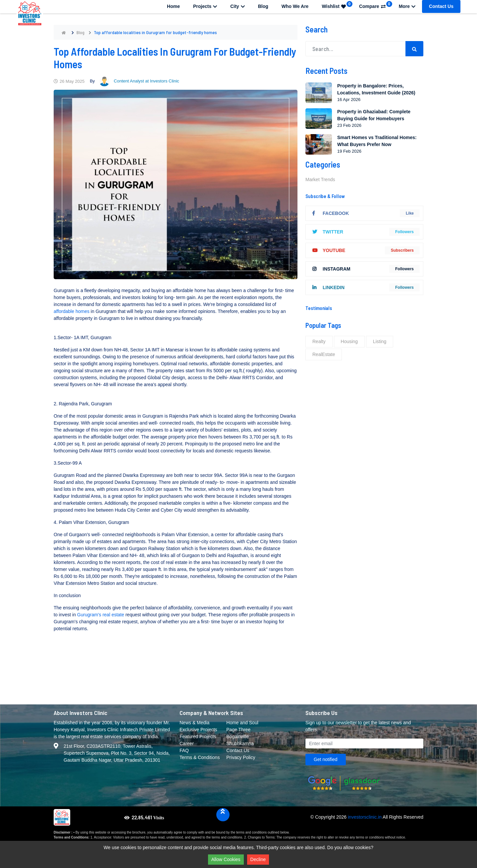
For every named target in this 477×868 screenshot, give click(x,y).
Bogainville (238, 737)
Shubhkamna (240, 743)
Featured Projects (198, 737)
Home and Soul (242, 723)
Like (410, 213)
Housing (349, 341)
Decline (258, 859)
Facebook (331, 213)
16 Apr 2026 (349, 100)
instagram (331, 269)
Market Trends (320, 179)
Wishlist (337, 5)
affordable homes (72, 311)
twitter (328, 232)
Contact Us (441, 6)
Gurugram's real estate (101, 615)
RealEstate (324, 354)
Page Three (238, 730)
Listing (380, 341)
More (407, 6)
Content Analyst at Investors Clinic (139, 81)
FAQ (184, 750)
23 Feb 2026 (349, 125)
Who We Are (295, 6)
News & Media (194, 723)
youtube (329, 250)
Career (187, 743)
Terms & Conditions (200, 757)
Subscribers (402, 250)
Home (173, 6)
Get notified (326, 759)
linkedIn (328, 287)
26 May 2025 (69, 81)
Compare (376, 5)
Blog (263, 6)
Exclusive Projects (198, 730)
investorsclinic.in (365, 817)
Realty (319, 341)
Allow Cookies (226, 859)
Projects (205, 6)
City (237, 6)
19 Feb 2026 (349, 151)
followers (404, 232)
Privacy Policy (241, 757)
